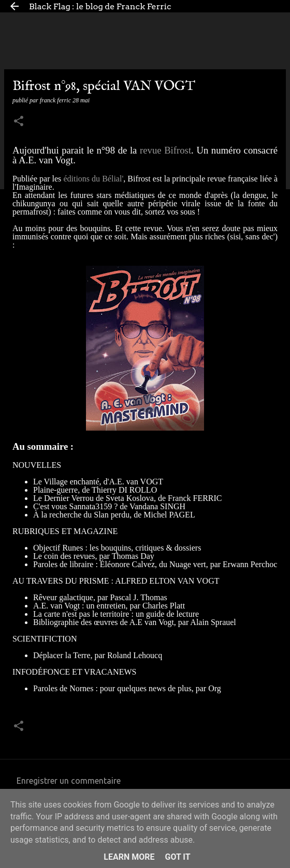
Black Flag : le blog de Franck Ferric (100, 6)
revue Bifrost (165, 150)
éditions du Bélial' (93, 179)
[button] (19, 122)
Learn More (129, 857)
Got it (177, 857)
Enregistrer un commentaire (69, 781)
